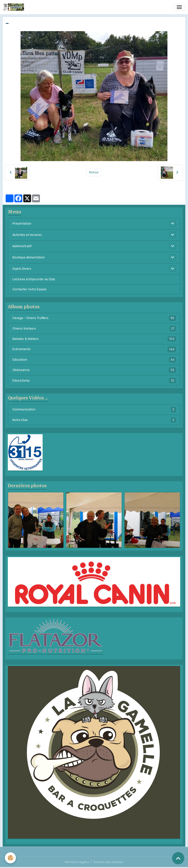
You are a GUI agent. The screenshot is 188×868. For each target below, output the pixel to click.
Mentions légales (77, 862)
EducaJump (94, 381)
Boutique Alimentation (29, 257)
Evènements (94, 349)
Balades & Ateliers (94, 339)
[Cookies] (10, 858)
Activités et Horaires (27, 235)
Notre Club (94, 420)
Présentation (22, 224)
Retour (94, 172)
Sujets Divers (22, 269)
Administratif (22, 246)
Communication (94, 409)
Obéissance (94, 370)
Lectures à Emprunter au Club (34, 279)
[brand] (15, 7)
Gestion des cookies (108, 862)
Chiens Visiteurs (94, 329)
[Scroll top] (178, 858)
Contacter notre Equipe (29, 289)
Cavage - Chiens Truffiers (94, 318)
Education (94, 360)
